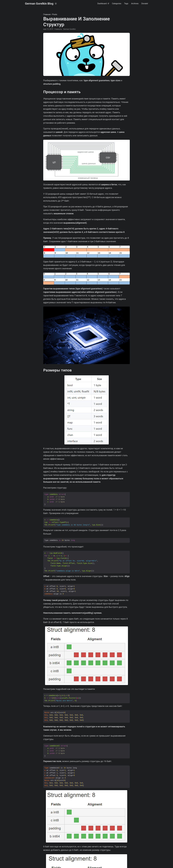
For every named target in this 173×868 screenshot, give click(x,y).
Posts (55, 14)
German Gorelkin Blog (39, 4)
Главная (47, 14)
